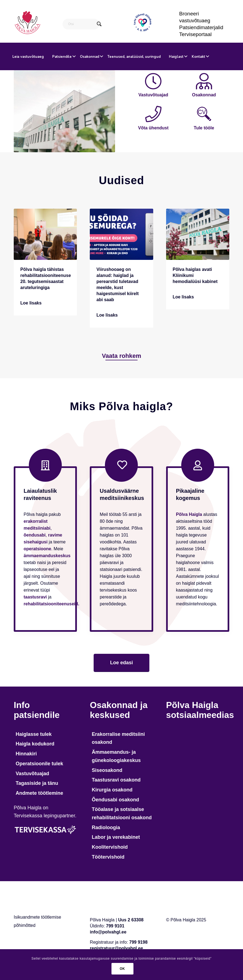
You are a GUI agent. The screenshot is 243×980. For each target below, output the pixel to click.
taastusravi (35, 597)
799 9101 (115, 926)
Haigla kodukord (35, 744)
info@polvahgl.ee (108, 932)
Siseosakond (107, 770)
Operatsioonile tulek (39, 764)
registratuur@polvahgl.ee (116, 948)
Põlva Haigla (189, 514)
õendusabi (35, 535)
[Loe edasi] (121, 663)
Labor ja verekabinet (116, 837)
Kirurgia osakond (112, 790)
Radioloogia (106, 827)
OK (122, 969)
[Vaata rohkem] (121, 356)
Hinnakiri (26, 754)
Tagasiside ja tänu (37, 783)
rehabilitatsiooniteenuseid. (51, 604)
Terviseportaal (195, 34)
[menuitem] (202, 17)
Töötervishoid (108, 857)
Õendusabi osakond (115, 800)
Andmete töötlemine (39, 793)
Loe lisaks (31, 303)
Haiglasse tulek (34, 734)
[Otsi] (81, 24)
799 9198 (139, 942)
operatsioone (37, 549)
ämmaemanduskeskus (47, 556)
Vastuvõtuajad (32, 774)
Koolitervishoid (110, 847)
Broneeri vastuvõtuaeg (195, 17)
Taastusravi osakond (116, 780)
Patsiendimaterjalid (201, 27)
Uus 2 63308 (131, 920)
